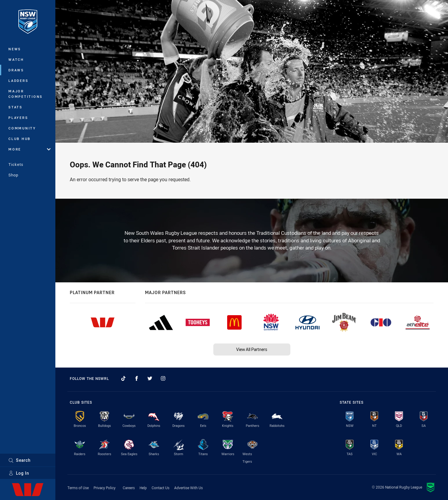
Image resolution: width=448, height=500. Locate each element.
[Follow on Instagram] (163, 378)
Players (18, 118)
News (15, 49)
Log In (19, 473)
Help (143, 488)
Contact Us (161, 488)
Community (22, 128)
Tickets (16, 164)
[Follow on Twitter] (150, 378)
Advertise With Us (188, 488)
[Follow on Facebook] (137, 378)
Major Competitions (26, 94)
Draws (16, 70)
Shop (13, 175)
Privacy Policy (105, 488)
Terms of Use (78, 488)
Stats (15, 107)
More (29, 149)
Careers (129, 488)
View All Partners (252, 349)
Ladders (18, 81)
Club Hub (20, 139)
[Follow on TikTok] (123, 378)
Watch (16, 59)
